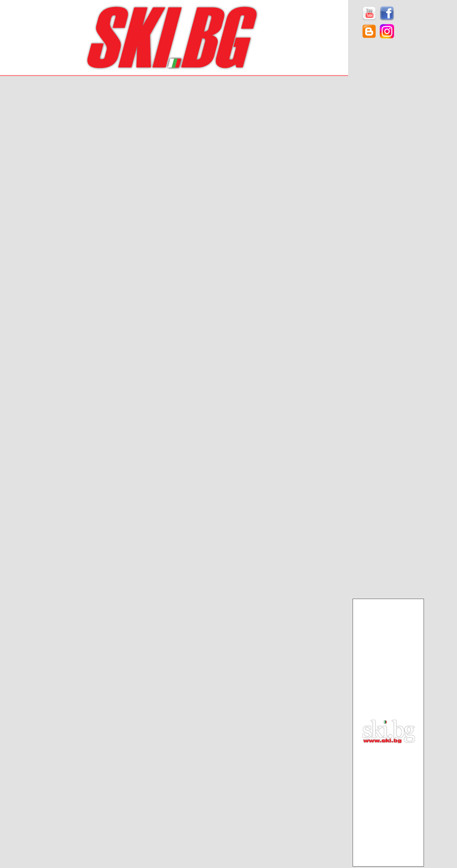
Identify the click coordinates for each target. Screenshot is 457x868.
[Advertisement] (388, 188)
